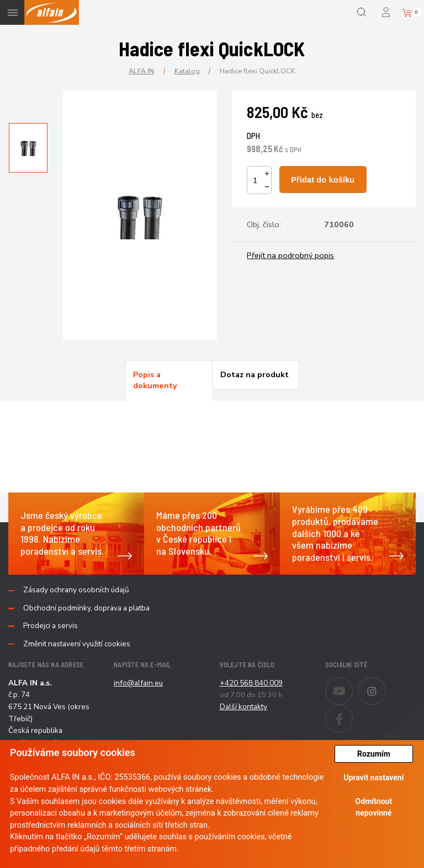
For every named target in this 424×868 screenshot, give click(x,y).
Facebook (353, 711)
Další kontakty (243, 707)
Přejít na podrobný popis (290, 255)
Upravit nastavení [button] (373, 778)
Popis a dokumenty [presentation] (155, 380)
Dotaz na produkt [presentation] (255, 374)
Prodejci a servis (51, 626)
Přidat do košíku (323, 180)
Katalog (187, 71)
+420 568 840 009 (251, 683)
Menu (12, 12)
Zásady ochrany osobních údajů (76, 590)
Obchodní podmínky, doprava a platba (86, 608)
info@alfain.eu (138, 683)
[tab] (169, 381)
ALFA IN (141, 71)
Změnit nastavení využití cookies (77, 644)
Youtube (353, 684)
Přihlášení (387, 12)
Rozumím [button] (374, 754)
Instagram (386, 684)
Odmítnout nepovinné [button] (374, 807)
